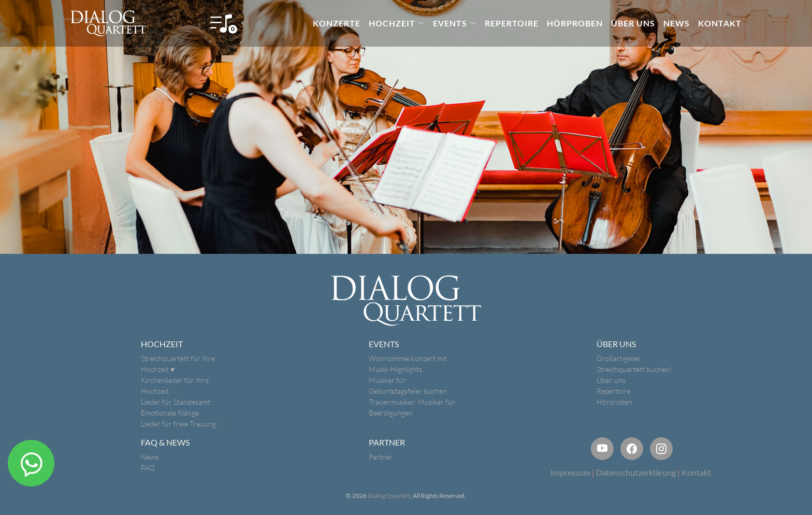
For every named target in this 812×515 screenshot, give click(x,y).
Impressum (570, 472)
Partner (381, 457)
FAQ (148, 468)
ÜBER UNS (633, 23)
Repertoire (613, 391)
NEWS (677, 23)
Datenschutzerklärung (636, 472)
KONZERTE (337, 23)
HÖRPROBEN (575, 23)
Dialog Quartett (389, 496)
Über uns (611, 380)
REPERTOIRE (512, 23)
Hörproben (614, 402)
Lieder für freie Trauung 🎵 (184, 424)
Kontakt (696, 472)
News (150, 457)
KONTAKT (720, 23)
